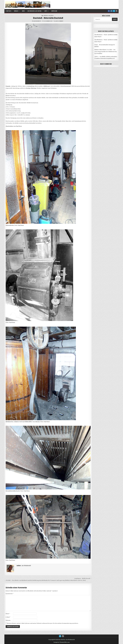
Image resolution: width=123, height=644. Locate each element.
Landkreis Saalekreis (48, 16)
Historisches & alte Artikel (35, 11)
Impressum (54, 11)
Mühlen (16, 11)
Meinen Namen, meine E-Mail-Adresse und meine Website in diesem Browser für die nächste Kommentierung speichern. (43, 623)
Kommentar (10, 594)
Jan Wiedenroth (37, 21)
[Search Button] (117, 11)
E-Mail (8, 617)
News (23, 11)
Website (8, 620)
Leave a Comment (59, 21)
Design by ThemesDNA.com (62, 642)
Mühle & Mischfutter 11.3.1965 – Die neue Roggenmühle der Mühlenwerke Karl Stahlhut (106, 52)
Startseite (8, 11)
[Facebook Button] (109, 11)
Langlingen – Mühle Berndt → (83, 578)
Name (8, 614)
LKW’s (46, 11)
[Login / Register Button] (114, 11)
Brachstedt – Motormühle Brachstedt (48, 18)
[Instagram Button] (111, 11)
